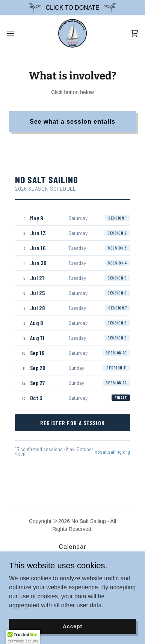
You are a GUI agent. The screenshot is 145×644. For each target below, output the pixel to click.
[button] (14, 33)
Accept (72, 626)
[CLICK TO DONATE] (72, 8)
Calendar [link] (73, 547)
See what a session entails (72, 122)
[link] (72, 33)
